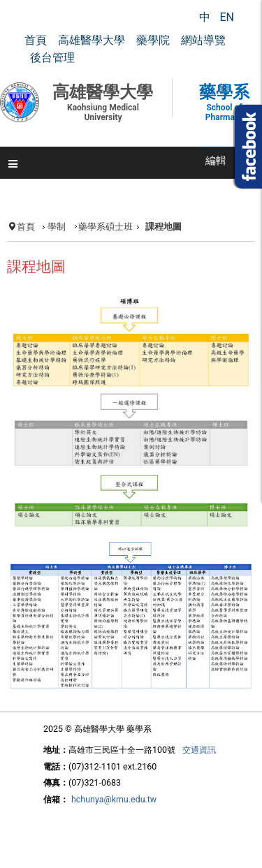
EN (227, 17)
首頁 (26, 227)
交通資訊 (199, 750)
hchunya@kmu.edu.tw (114, 799)
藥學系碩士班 (105, 227)
